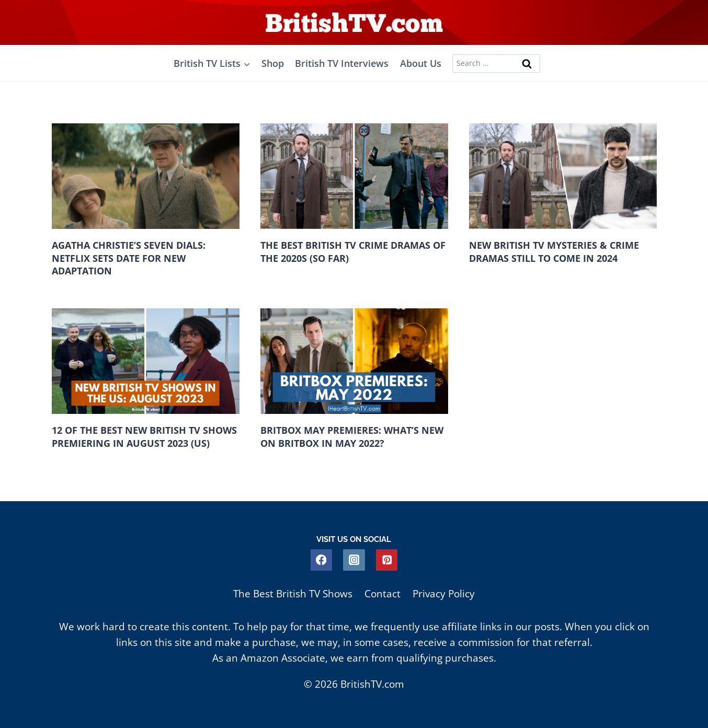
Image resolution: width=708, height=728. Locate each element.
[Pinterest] (387, 560)
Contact (382, 594)
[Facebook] (321, 560)
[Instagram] (354, 560)
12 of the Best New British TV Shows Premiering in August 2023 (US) (144, 437)
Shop (273, 63)
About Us (421, 63)
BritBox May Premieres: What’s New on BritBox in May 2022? (352, 437)
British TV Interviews (342, 63)
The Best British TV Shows (293, 594)
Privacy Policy (444, 594)
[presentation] (146, 176)
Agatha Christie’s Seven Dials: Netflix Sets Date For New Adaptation (129, 258)
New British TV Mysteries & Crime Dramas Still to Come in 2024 (554, 252)
